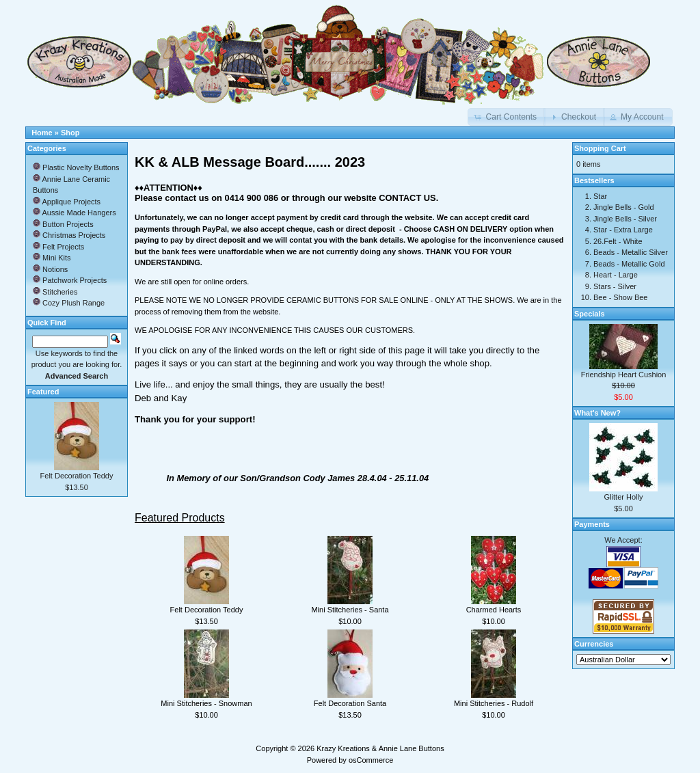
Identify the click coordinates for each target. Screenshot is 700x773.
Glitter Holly (624, 497)
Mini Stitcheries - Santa (350, 610)
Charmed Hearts (494, 610)
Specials (590, 314)
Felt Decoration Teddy (207, 610)
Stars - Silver (615, 286)
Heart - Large (616, 275)
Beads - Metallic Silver (631, 252)
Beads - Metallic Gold (629, 264)
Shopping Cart (600, 148)
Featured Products (180, 518)
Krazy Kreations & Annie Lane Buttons (380, 748)
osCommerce (371, 760)
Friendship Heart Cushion (624, 375)
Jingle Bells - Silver (625, 219)
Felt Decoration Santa (350, 703)
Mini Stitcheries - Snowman (206, 703)
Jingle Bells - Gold (624, 207)
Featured (43, 392)
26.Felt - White (618, 241)
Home (42, 133)
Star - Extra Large (623, 230)
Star (600, 196)
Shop (70, 133)
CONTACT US (407, 198)
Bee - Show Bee (621, 297)
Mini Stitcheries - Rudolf (494, 703)
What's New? (597, 413)
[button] (507, 117)
